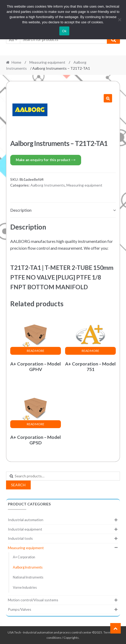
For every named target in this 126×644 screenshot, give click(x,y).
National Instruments (28, 577)
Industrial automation (26, 520)
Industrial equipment (25, 529)
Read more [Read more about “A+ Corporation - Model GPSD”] (36, 424)
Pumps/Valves (20, 609)
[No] (119, 20)
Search (18, 485)
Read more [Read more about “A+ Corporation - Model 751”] (90, 351)
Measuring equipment (47, 62)
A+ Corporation (24, 557)
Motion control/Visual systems (33, 600)
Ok (64, 31)
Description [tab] (21, 210)
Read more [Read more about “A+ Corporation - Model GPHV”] (36, 351)
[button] (108, 98)
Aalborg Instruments (48, 185)
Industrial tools (20, 538)
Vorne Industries (25, 588)
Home (16, 62)
